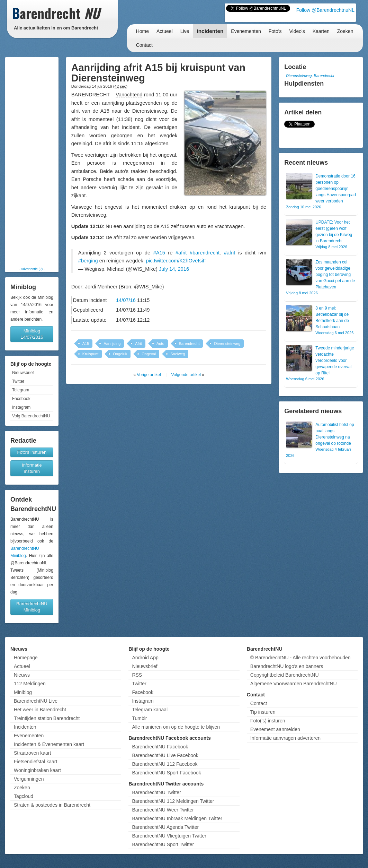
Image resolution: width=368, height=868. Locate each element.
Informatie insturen (32, 468)
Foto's (275, 31)
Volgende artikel (186, 375)
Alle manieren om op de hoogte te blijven (176, 727)
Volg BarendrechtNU (31, 416)
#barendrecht (205, 253)
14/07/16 (126, 300)
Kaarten (321, 31)
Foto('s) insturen (268, 721)
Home (142, 31)
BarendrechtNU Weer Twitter (163, 810)
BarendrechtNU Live (36, 701)
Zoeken (345, 31)
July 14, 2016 (174, 269)
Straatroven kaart (32, 753)
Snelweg (178, 354)
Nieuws (22, 675)
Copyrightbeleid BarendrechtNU (285, 675)
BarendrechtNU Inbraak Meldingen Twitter (177, 818)
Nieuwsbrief (23, 373)
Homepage (26, 658)
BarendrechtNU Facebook (160, 747)
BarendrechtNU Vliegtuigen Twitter (169, 836)
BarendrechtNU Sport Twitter (163, 844)
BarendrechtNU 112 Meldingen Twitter (173, 801)
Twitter (18, 381)
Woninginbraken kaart (37, 770)
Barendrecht (189, 344)
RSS (137, 675)
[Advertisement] (32, 162)
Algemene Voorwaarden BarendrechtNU (294, 684)
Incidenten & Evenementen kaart (49, 744)
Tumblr (139, 718)
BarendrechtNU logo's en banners (287, 666)
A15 (86, 344)
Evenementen (246, 31)
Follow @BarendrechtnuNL (325, 10)
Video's (297, 31)
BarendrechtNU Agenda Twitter (165, 827)
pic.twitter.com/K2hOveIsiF (176, 261)
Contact (144, 45)
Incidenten (210, 31)
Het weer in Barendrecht (40, 710)
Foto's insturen (32, 452)
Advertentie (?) (32, 269)
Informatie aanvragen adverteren (285, 738)
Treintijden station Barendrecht (47, 718)
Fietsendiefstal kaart (35, 762)
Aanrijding (112, 344)
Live (185, 31)
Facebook (21, 399)
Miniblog (23, 692)
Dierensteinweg (227, 344)
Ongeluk (120, 354)
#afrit (181, 253)
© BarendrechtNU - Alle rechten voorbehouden (300, 658)
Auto (160, 344)
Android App (145, 658)
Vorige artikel (149, 375)
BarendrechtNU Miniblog (32, 607)
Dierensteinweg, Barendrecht (310, 76)
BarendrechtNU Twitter (156, 792)
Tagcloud (24, 796)
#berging (88, 261)
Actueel (165, 31)
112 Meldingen (30, 684)
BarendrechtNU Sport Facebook (166, 773)
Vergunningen (29, 779)
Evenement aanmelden (275, 729)
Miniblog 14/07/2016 (32, 334)
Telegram (21, 390)
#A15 (159, 253)
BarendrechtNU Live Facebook (165, 755)
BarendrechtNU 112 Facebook (165, 764)
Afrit (138, 344)
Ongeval (149, 354)
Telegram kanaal (150, 710)
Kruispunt (90, 354)
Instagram (21, 407)
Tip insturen (263, 712)
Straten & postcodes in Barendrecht (52, 805)
